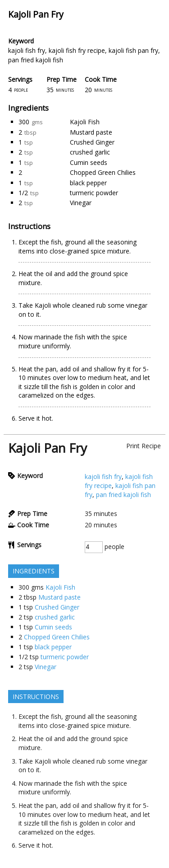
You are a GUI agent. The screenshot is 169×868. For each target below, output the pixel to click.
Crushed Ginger (92, 142)
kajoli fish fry (27, 50)
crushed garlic (90, 152)
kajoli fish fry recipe (77, 50)
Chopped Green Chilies (103, 172)
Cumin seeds (89, 162)
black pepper (88, 183)
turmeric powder (94, 193)
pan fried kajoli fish (36, 60)
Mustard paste (91, 132)
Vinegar (81, 203)
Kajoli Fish (85, 122)
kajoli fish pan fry (133, 50)
